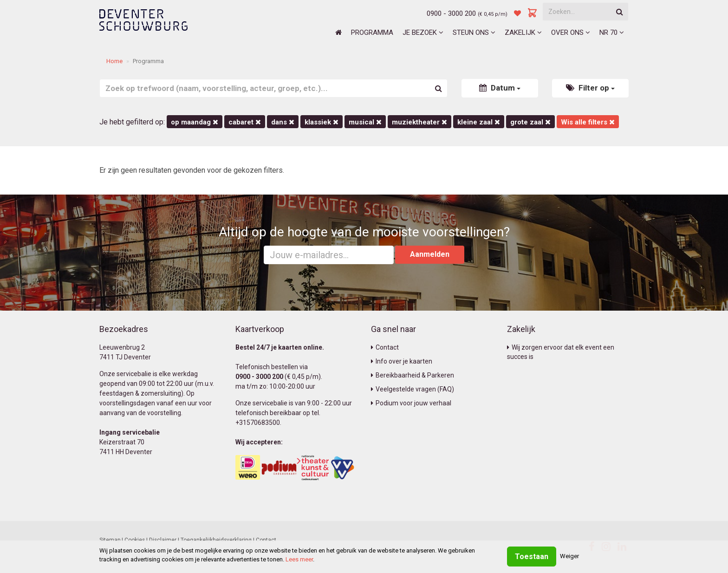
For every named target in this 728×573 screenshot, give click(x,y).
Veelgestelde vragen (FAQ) (413, 389)
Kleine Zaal (479, 122)
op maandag (195, 122)
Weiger (569, 556)
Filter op (590, 88)
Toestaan (532, 557)
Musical (365, 122)
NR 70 (612, 33)
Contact (385, 347)
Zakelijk (523, 33)
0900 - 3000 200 (451, 13)
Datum (500, 88)
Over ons (571, 33)
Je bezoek (423, 33)
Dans (283, 122)
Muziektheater (419, 122)
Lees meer (299, 559)
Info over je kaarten (402, 361)
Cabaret (245, 122)
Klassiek (322, 122)
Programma (372, 33)
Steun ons (474, 33)
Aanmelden (430, 254)
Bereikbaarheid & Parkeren (413, 375)
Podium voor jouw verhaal (411, 403)
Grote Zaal (530, 122)
